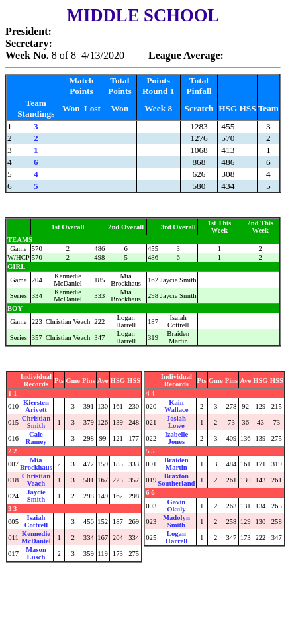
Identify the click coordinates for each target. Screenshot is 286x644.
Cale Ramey (36, 438)
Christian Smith (36, 422)
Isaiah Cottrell (36, 521)
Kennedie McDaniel (36, 537)
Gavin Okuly (176, 506)
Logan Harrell (177, 537)
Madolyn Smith (176, 521)
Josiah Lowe (176, 422)
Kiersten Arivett (36, 406)
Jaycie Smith (36, 496)
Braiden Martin (176, 464)
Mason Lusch (36, 553)
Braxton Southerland (176, 480)
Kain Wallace (176, 406)
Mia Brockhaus (36, 464)
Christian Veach (36, 480)
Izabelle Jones (177, 438)
